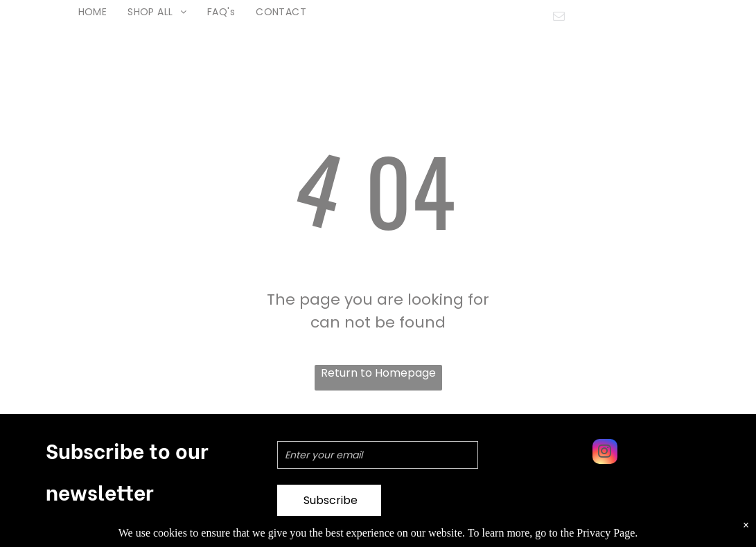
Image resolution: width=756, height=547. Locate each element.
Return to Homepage (378, 373)
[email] (559, 18)
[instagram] (605, 453)
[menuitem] (93, 12)
